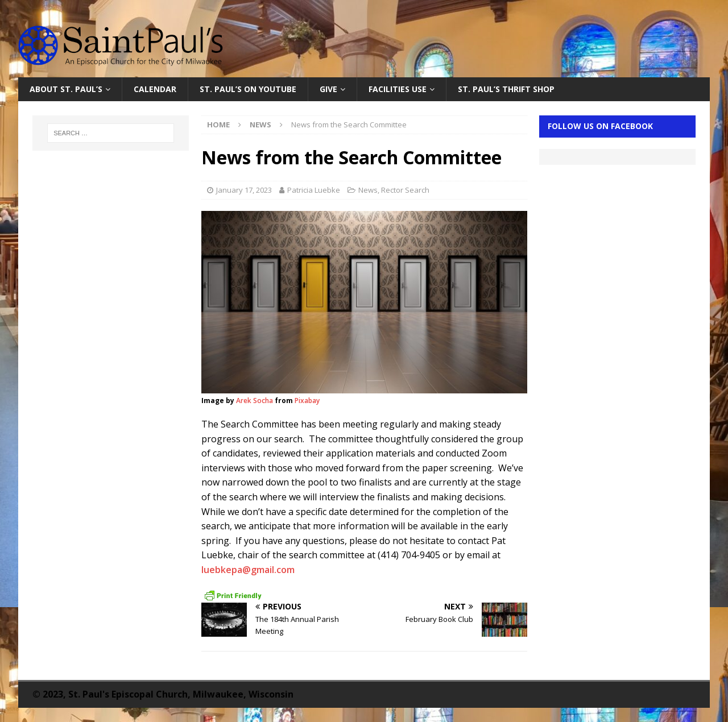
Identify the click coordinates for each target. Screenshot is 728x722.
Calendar (155, 89)
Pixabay (307, 401)
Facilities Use (398, 89)
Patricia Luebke (314, 190)
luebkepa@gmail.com (248, 570)
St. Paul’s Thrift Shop (506, 89)
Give (328, 89)
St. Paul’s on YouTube (248, 89)
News (368, 190)
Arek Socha (255, 401)
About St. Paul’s (66, 89)
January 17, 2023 (244, 190)
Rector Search (405, 190)
